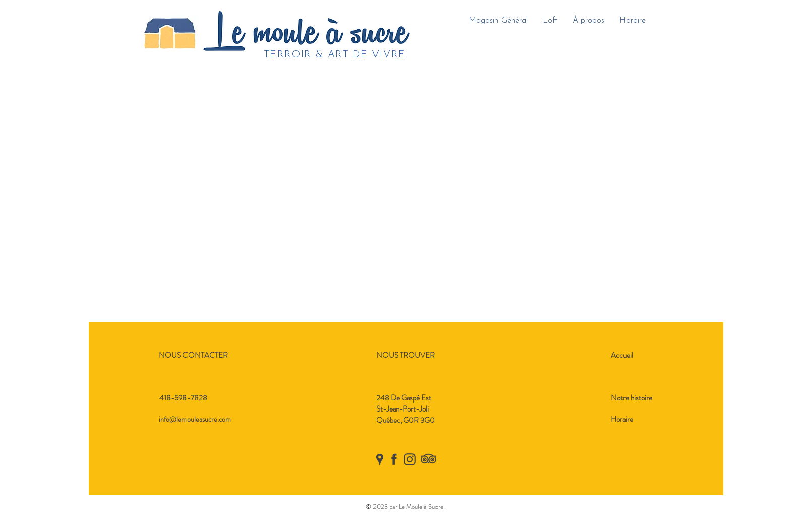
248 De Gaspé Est (404, 398)
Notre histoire (632, 398)
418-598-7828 (183, 398)
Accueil (622, 355)
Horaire (622, 419)
